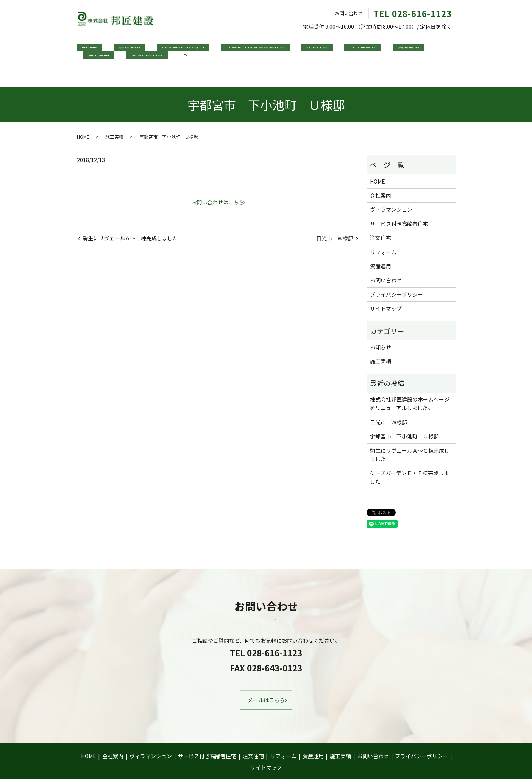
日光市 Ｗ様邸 (335, 212)
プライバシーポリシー (396, 268)
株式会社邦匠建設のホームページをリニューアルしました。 (410, 377)
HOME (86, 49)
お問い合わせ (415, 49)
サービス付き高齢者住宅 (221, 49)
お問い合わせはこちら (218, 176)
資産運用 (344, 49)
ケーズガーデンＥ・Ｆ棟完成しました (410, 451)
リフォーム (308, 49)
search (448, 50)
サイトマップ (386, 282)
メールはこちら (266, 674)
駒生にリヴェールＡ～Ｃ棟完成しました (130, 212)
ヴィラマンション (159, 49)
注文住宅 (273, 49)
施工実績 (376, 49)
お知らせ (381, 321)
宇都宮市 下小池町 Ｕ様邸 (404, 410)
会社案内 (116, 49)
